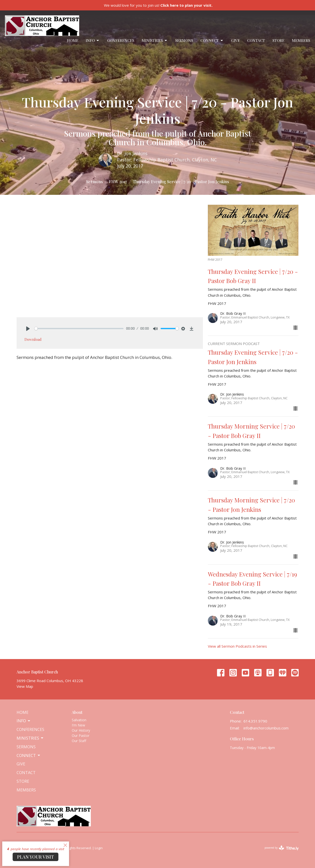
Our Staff (79, 741)
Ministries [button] (30, 738)
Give (235, 40)
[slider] (79, 329)
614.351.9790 (255, 721)
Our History (81, 730)
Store (278, 40)
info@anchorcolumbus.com (266, 728)
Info (93, 41)
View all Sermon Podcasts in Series (237, 646)
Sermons (184, 40)
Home (73, 40)
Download (33, 339)
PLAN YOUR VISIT (36, 857)
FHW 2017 (118, 182)
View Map (25, 686)
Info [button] (24, 721)
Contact (256, 40)
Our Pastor (81, 736)
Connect (212, 41)
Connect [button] (29, 755)
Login (99, 848)
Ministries (155, 41)
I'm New (78, 725)
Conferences (121, 40)
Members (301, 40)
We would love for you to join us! (158, 5)
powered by (282, 848)
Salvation (79, 720)
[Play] (28, 329)
